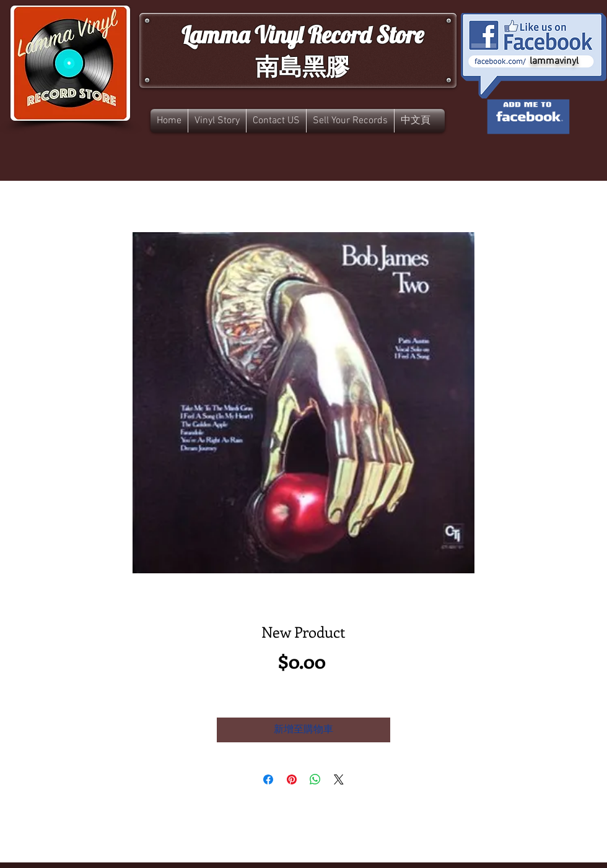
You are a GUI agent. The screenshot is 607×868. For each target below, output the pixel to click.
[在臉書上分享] (268, 779)
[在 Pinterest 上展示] (292, 779)
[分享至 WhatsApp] (315, 779)
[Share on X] (339, 779)
